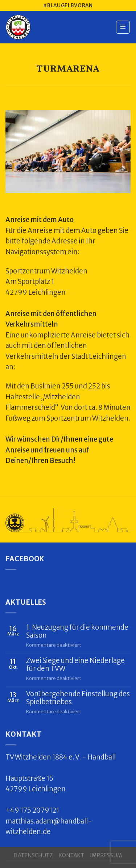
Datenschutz (34, 855)
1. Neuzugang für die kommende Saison (77, 631)
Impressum (106, 855)
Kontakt (72, 855)
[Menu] (123, 27)
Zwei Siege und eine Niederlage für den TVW (75, 665)
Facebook (25, 559)
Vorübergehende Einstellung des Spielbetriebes (78, 698)
